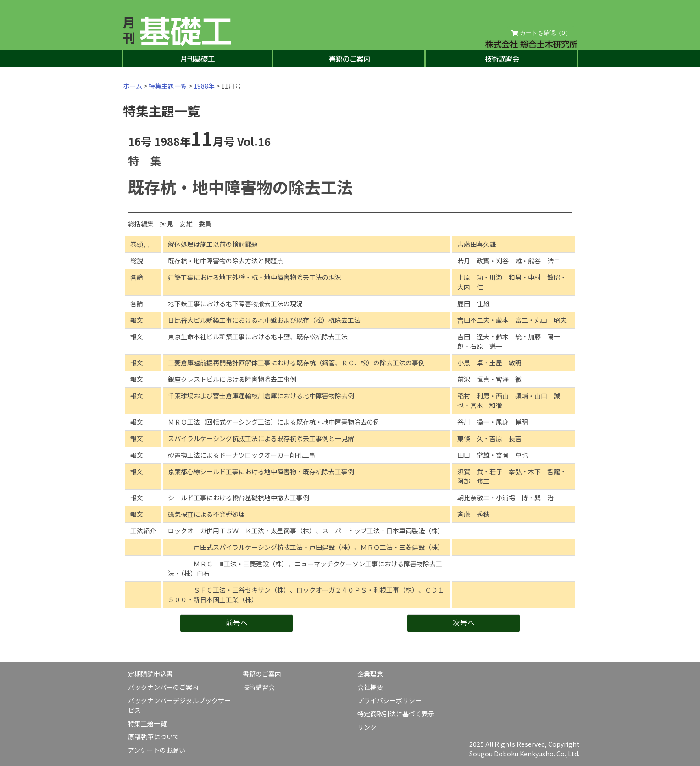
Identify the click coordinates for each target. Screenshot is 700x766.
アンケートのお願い (157, 750)
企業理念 (370, 674)
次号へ (464, 622)
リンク (367, 727)
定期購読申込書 (150, 674)
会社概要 (370, 687)
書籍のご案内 (350, 58)
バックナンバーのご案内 (163, 687)
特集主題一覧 (168, 86)
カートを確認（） (541, 33)
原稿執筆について (154, 737)
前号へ (237, 622)
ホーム (133, 86)
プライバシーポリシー (389, 700)
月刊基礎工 (197, 58)
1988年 (204, 86)
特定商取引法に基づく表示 (396, 714)
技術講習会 (502, 58)
